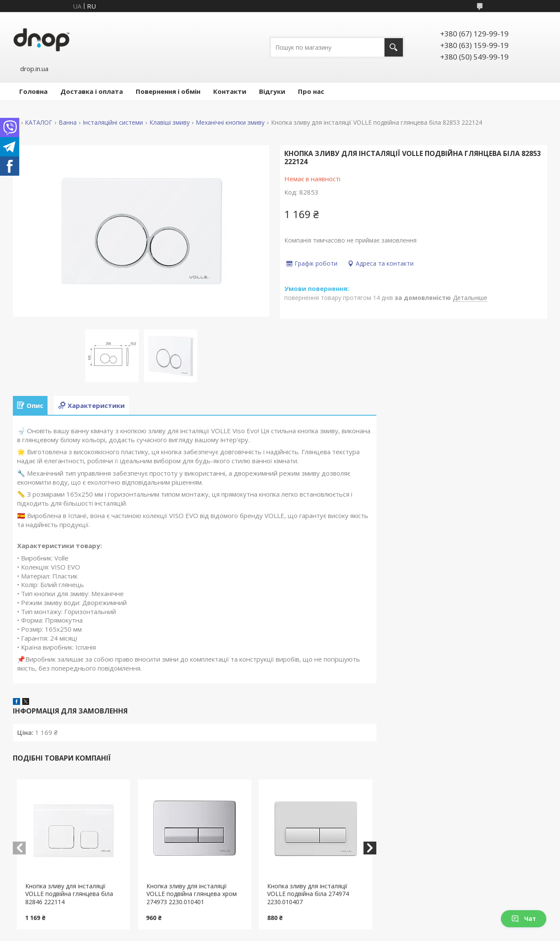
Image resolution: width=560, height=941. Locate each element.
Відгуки (272, 91)
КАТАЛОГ (39, 123)
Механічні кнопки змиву (230, 123)
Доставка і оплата (92, 91)
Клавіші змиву (170, 123)
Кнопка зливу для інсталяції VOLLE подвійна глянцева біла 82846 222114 (69, 894)
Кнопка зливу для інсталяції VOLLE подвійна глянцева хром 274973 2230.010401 (192, 894)
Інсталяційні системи (113, 123)
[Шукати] (394, 47)
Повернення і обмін (168, 91)
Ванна (68, 123)
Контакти (230, 91)
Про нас (311, 91)
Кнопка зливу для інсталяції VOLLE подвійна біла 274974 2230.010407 (308, 894)
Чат (524, 919)
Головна (33, 91)
